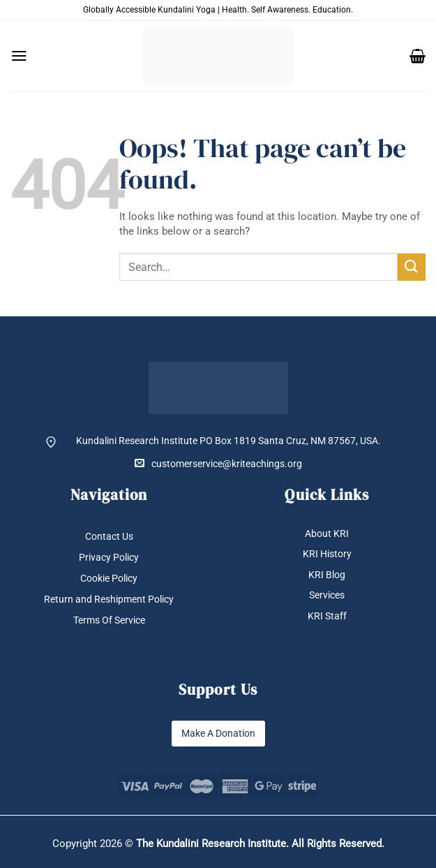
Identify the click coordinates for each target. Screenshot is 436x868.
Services (327, 596)
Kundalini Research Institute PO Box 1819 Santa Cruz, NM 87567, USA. (228, 441)
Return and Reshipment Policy (109, 599)
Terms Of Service (109, 620)
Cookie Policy (109, 578)
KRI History (327, 554)
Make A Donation (218, 733)
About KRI (327, 534)
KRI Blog (327, 575)
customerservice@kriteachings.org (218, 463)
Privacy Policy (109, 557)
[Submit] (412, 267)
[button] (19, 56)
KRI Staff (327, 616)
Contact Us (109, 536)
